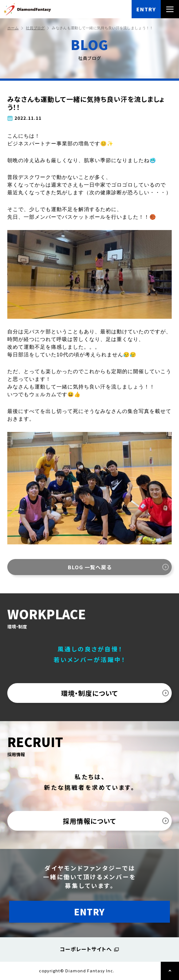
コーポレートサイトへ (86, 949)
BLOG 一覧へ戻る (90, 567)
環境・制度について (89, 693)
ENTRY (146, 9)
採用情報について (89, 821)
